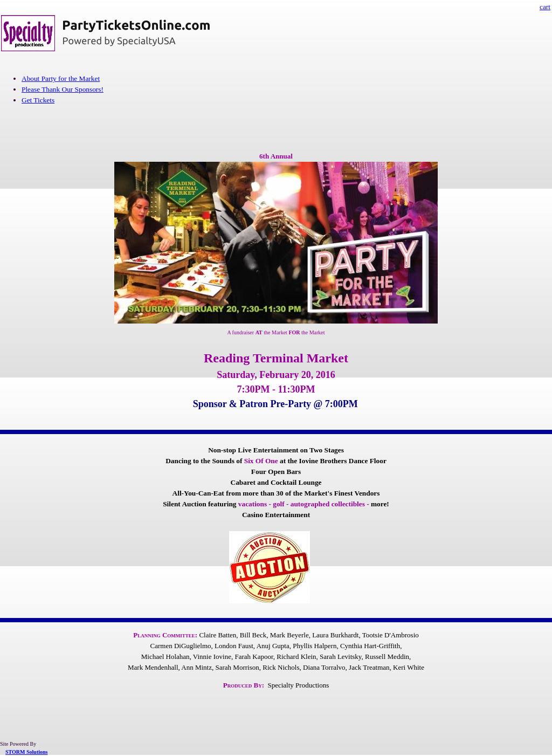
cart (545, 7)
